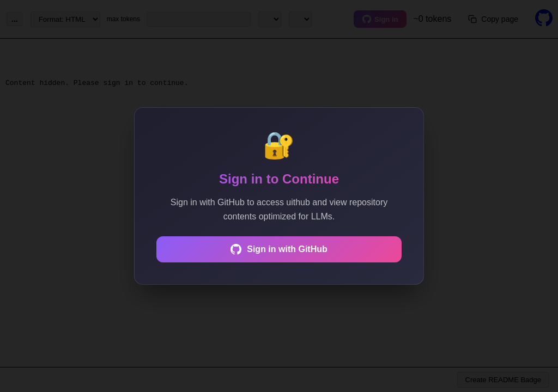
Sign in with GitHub (279, 249)
